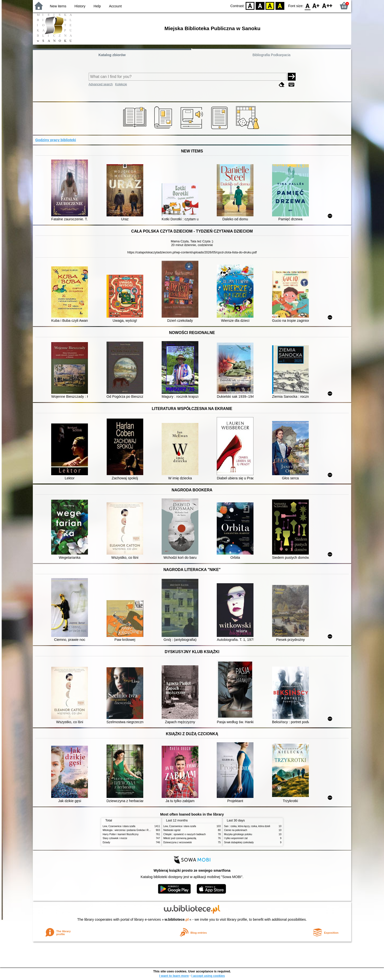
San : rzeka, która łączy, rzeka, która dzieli (247, 826)
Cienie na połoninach (236, 830)
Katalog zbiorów (112, 55)
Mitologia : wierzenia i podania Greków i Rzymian (130, 830)
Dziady (106, 842)
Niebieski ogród (172, 830)
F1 (316, 6)
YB (270, 6)
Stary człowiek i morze (115, 838)
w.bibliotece (177, 919)
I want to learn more (174, 976)
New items (58, 6)
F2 (327, 6)
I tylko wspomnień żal (236, 838)
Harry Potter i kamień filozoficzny (121, 834)
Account (115, 6)
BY (280, 6)
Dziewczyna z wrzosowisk (178, 842)
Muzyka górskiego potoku (238, 834)
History (80, 6)
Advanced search (101, 84)
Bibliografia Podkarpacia (271, 55)
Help (97, 6)
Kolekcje (121, 84)
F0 (307, 6)
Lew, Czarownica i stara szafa (119, 826)
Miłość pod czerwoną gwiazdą (180, 838)
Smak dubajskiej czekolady (239, 842)
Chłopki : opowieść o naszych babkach (185, 834)
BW (260, 6)
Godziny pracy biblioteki (56, 140)
